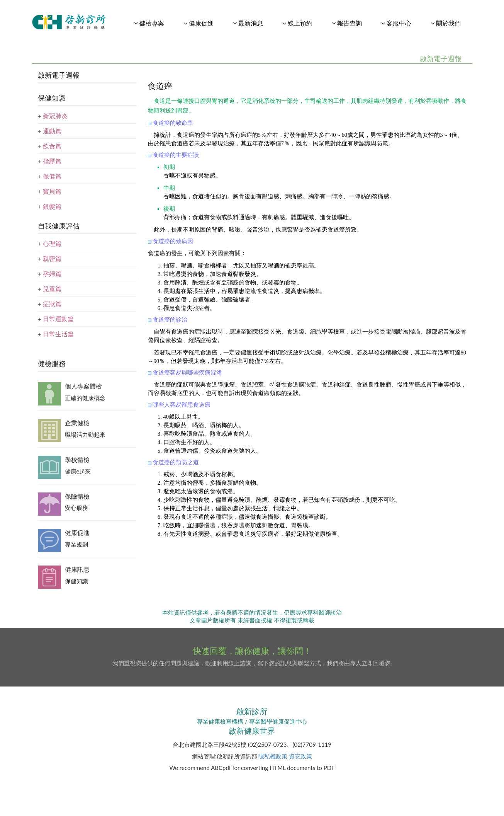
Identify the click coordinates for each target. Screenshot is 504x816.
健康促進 (77, 532)
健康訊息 (77, 569)
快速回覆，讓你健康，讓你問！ (252, 651)
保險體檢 (77, 496)
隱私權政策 (273, 756)
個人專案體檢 (83, 386)
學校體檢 (77, 459)
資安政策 (300, 756)
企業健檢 (77, 423)
